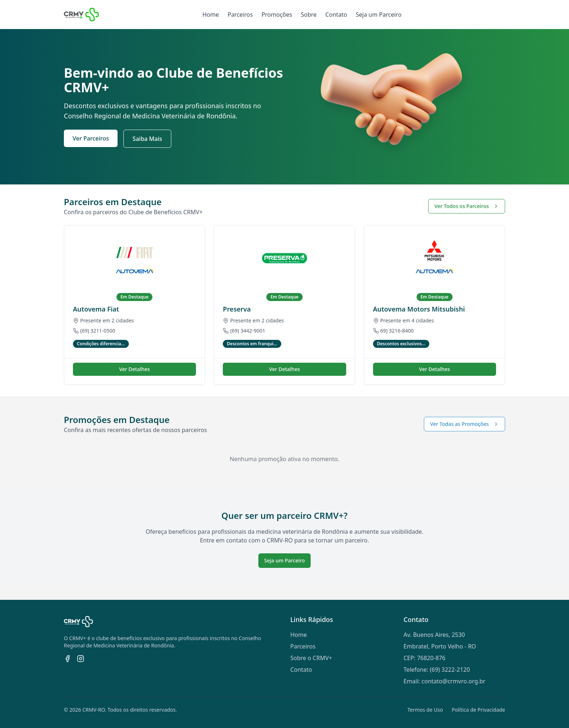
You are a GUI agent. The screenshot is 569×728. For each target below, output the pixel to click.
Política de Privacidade (478, 710)
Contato (336, 15)
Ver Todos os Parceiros (467, 206)
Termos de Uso (425, 710)
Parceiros (240, 15)
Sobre (309, 15)
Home (211, 15)
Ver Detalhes (134, 369)
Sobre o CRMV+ (311, 658)
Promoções (277, 15)
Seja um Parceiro (378, 15)
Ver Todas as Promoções (464, 424)
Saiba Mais (147, 139)
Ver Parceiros (91, 138)
